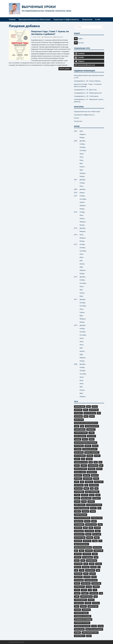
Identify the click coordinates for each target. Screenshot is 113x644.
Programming (79, 492)
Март (81, 131)
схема (77, 597)
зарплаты (89, 551)
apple (86, 410)
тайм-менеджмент (81, 600)
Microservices (92, 472)
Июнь (82, 160)
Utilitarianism (79, 525)
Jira (100, 462)
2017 (76, 196)
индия (95, 554)
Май (81, 163)
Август (82, 154)
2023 (76, 131)
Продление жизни (91, 580)
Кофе (86, 564)
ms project (78, 479)
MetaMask (92, 469)
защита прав (98, 551)
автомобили (79, 531)
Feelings (90, 456)
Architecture (94, 410)
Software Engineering (82, 508)
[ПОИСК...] (89, 27)
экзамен (77, 633)
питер (86, 574)
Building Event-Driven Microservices (86, 423)
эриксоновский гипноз (90, 633)
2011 (76, 299)
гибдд (95, 541)
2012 (76, 277)
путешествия (96, 583)
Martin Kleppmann (81, 469)
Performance (94, 485)
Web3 (91, 528)
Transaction (79, 521)
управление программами (83, 619)
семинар (96, 587)
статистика (94, 593)
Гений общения (80, 429)
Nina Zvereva (88, 479)
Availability (78, 413)
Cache (77, 426)
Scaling (77, 502)
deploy (85, 439)
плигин (93, 574)
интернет (78, 557)
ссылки (77, 593)
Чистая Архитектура (92, 426)
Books (92, 416)
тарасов (91, 600)
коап (83, 561)
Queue (92, 495)
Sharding (91, 502)
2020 (76, 189)
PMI (92, 488)
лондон (99, 564)
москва (93, 567)
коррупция (78, 564)
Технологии (78, 121)
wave (85, 528)
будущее (90, 538)
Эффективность (80, 636)
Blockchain (78, 416)
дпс (76, 551)
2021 (76, 180)
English (95, 446)
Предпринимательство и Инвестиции (87, 112)
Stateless (85, 511)
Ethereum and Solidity (90, 449)
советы (84, 590)
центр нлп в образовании (94, 629)
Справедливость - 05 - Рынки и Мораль (87, 81)
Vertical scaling (91, 525)
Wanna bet (78, 528)
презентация (79, 580)
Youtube (97, 528)
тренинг (83, 606)
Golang (97, 456)
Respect (77, 498)
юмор (89, 636)
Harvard (89, 459)
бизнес (88, 534)
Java (96, 462)
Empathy (88, 446)
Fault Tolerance (80, 456)
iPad (91, 462)
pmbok (86, 488)
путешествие (86, 583)
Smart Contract (80, 505)
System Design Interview (82, 518)
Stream (93, 511)
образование (90, 570)
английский (89, 531)
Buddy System (79, 420)
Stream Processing (81, 515)
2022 (76, 141)
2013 (76, 244)
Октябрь (83, 147)
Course (92, 433)
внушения (78, 541)
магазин (78, 567)
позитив (87, 577)
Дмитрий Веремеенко (81, 544)
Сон (90, 590)
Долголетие (97, 547)
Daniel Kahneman (80, 436)
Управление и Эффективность (53, 37)
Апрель (82, 167)
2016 (76, 212)
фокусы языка (79, 629)
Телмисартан (79, 603)
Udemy (94, 521)
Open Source (99, 482)
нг (99, 567)
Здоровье (78, 554)
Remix (98, 495)
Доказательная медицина (83, 547)
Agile (89, 407)
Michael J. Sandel (80, 472)
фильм (101, 626)
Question (85, 495)
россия (89, 587)
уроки (94, 626)
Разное (76, 118)
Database (78, 439)
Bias (99, 413)
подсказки (78, 577)
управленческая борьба (82, 626)
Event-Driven (79, 452)
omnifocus (89, 482)
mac (101, 465)
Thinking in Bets (97, 518)
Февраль (83, 134)
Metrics (99, 469)
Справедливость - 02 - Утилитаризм (86, 96)
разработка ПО (79, 587)
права (94, 577)
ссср (95, 590)
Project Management (92, 492)
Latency (84, 465)
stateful (77, 511)
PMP (96, 488)
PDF (86, 485)
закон (82, 551)
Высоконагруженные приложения (86, 443)
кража (92, 564)
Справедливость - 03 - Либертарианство (88, 93)
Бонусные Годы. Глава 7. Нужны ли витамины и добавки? (50, 33)
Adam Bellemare (80, 407)
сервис (77, 590)
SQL (99, 508)
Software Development (94, 505)
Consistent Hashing (81, 433)
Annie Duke (78, 410)
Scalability (96, 498)
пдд (98, 570)
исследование (88, 557)
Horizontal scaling (81, 462)
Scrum (84, 502)
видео (97, 538)
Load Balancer (93, 465)
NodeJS (96, 479)
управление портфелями (83, 616)
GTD (83, 459)
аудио (98, 531)
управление (86, 610)
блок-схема (97, 534)
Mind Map (87, 475)
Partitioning (79, 485)
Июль (82, 157)
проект (77, 583)
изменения (87, 554)
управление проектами (82, 623)
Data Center (91, 436)
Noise (77, 482)
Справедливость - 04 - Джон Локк (85, 90)
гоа (100, 541)
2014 (76, 235)
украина (77, 610)
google (77, 459)
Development (79, 446)
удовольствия (93, 606)
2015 (76, 228)
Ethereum (78, 449)
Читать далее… (65, 69)
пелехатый (78, 574)
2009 (76, 364)
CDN (82, 426)
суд (101, 593)
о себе (82, 570)
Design (92, 439)
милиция (86, 567)
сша (96, 597)
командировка (92, 561)
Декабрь (83, 141)
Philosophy (78, 488)
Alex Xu (95, 407)
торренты (96, 603)
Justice (77, 465)
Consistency (91, 429)
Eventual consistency (92, 452)
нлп (76, 570)
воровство (87, 541)
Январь (82, 138)
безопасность (79, 534)
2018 (76, 193)
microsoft (78, 475)
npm (82, 482)
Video (100, 525)
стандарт (85, 593)
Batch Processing (90, 413)
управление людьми (81, 613)
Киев (96, 557)
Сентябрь (83, 150)
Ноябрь (82, 144)
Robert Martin (86, 498)
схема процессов (86, 597)
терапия (88, 603)
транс (77, 606)
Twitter (87, 521)
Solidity (93, 508)
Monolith (95, 475)
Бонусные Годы (80, 538)
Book (86, 416)
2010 (76, 325)
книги (77, 561)
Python (77, 495)
